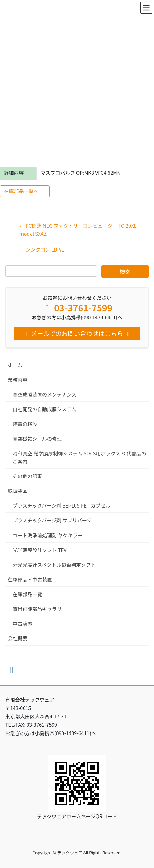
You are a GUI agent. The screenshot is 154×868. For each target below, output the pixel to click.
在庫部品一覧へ (25, 191)
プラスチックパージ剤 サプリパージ (52, 520)
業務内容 (18, 380)
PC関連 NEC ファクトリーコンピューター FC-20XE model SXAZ (78, 230)
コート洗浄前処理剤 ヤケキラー (48, 535)
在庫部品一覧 (27, 594)
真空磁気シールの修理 (37, 439)
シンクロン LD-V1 (45, 249)
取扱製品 (18, 491)
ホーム (15, 365)
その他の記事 (27, 476)
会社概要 (18, 638)
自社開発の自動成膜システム (45, 409)
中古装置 (22, 624)
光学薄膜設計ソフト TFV (39, 550)
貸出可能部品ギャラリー (40, 609)
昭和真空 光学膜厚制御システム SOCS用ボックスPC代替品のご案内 (79, 457)
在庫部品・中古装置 (30, 579)
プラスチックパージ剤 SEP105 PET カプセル (61, 505)
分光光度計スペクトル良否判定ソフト (54, 565)
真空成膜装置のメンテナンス (45, 394)
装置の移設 (25, 424)
